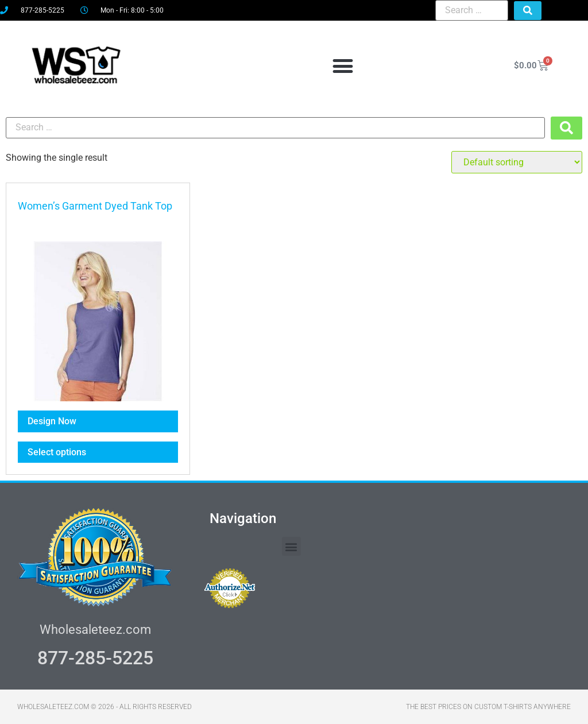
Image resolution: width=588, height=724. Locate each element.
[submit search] (528, 11)
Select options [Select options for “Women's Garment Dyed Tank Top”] (57, 452)
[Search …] (472, 10)
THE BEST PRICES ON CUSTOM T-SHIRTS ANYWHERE (488, 707)
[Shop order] (517, 162)
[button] (343, 66)
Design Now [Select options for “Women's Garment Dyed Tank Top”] (52, 421)
